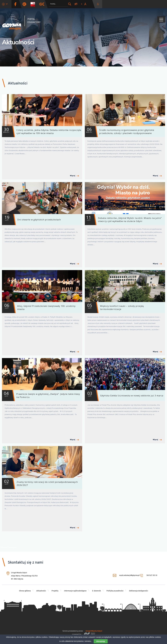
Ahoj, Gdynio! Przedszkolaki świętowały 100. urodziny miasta (39, 308)
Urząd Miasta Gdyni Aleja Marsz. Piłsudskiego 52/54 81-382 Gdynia (24, 576)
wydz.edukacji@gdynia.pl (126, 576)
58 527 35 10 (149, 576)
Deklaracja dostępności (138, 591)
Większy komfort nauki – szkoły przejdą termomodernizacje (114, 308)
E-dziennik (96, 591)
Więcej (74, 176)
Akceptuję (101, 641)
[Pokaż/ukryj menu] (161, 19)
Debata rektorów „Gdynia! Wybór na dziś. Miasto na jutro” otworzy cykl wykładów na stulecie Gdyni (123, 220)
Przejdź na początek (8, 547)
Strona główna (25, 591)
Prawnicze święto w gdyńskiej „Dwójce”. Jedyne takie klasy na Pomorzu (41, 396)
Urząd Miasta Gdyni (94, 631)
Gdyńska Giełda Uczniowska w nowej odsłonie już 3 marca (124, 396)
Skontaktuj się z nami (26, 563)
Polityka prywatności (115, 591)
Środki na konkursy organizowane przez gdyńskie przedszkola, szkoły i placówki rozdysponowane (120, 132)
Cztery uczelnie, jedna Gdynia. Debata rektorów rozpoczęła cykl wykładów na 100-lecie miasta (42, 132)
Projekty (55, 591)
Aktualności (18, 42)
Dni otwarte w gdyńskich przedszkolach (31, 220)
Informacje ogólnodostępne (75, 591)
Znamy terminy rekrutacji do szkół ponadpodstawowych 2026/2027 (40, 483)
